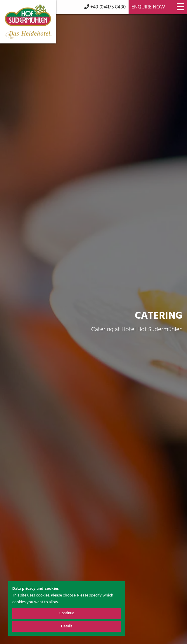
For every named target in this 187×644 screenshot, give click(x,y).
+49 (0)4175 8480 (105, 7)
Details (67, 626)
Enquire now (148, 7)
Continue (67, 613)
